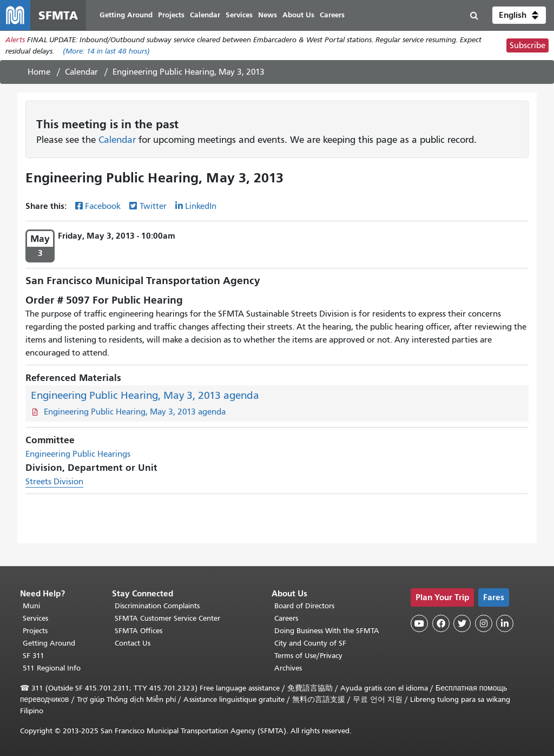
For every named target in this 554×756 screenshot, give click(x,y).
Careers (286, 618)
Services (35, 618)
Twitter (153, 206)
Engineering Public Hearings (78, 454)
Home (39, 72)
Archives (288, 668)
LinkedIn (201, 206)
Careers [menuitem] (332, 15)
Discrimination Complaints (157, 606)
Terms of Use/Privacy (308, 656)
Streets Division (54, 482)
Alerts (15, 40)
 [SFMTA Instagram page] (484, 623)
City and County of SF (310, 643)
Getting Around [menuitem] (126, 15)
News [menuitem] (268, 15)
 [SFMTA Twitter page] (462, 623)
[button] (519, 15)
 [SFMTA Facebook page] (441, 623)
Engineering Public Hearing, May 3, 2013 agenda (145, 395)
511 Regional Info (52, 668)
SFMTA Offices (138, 631)
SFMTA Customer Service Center (167, 618)
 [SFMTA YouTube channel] (419, 623)
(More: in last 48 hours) (106, 51)
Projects (35, 631)
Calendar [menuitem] (205, 15)
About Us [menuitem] (298, 15)
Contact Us (133, 643)
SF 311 (34, 656)
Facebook (103, 206)
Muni (31, 606)
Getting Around (49, 643)
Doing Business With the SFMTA (327, 631)
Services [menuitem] (239, 15)
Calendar (81, 72)
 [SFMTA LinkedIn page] (505, 623)
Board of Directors (304, 606)
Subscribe (527, 45)
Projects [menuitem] (171, 15)
